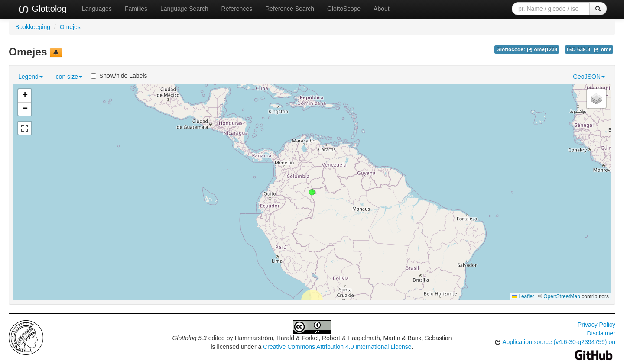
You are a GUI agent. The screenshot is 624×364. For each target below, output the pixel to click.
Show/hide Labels (119, 76)
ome (602, 49)
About (382, 9)
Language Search (184, 9)
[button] (312, 192)
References (237, 9)
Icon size (68, 77)
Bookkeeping (33, 27)
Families (136, 9)
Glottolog (42, 9)
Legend (31, 77)
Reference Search (290, 9)
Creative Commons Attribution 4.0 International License (337, 347)
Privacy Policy (596, 325)
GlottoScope (344, 9)
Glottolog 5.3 (189, 338)
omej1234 (542, 49)
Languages (97, 9)
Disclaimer (601, 333)
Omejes (70, 27)
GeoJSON (589, 77)
